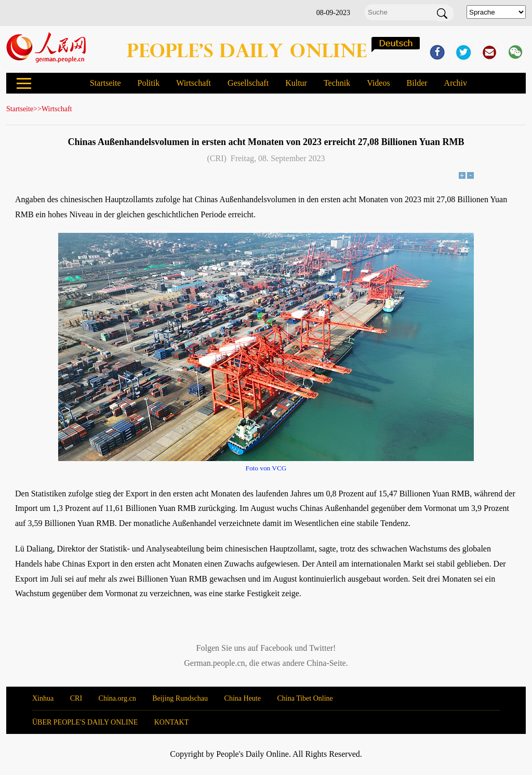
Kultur (296, 83)
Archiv (456, 83)
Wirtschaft (194, 83)
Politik (148, 83)
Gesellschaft (248, 83)
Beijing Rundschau (180, 698)
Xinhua (43, 698)
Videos (378, 83)
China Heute (243, 698)
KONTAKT (172, 722)
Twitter (321, 648)
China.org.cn (117, 698)
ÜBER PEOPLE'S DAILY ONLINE (85, 722)
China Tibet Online (305, 698)
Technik (337, 83)
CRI (76, 698)
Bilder (417, 83)
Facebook (276, 648)
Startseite (105, 83)
